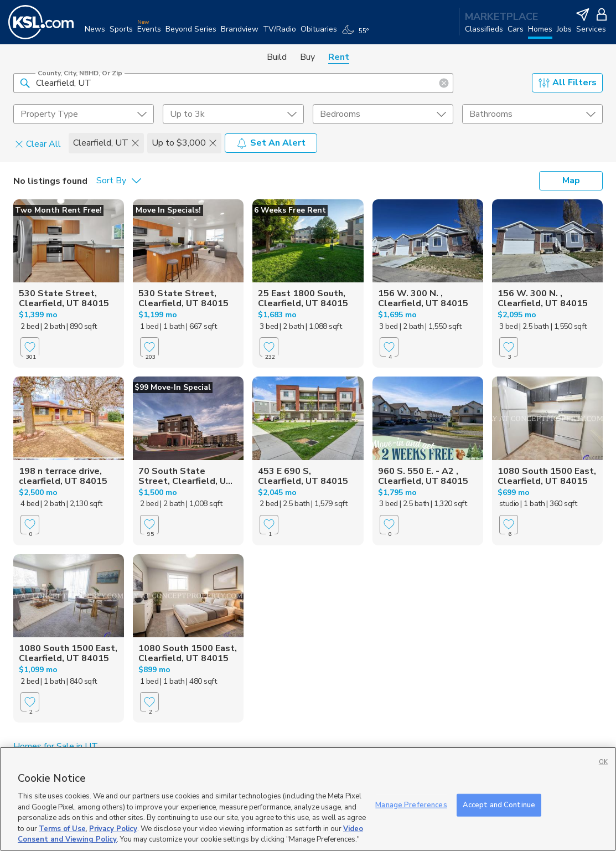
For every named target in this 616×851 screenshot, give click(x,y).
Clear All (38, 143)
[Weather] (357, 34)
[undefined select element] (84, 114)
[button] (25, 82)
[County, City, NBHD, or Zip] (233, 83)
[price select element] (233, 114)
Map (571, 180)
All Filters (568, 82)
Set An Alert (271, 143)
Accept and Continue (499, 804)
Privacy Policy (113, 829)
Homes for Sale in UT (56, 746)
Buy (307, 57)
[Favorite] (30, 347)
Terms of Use (62, 829)
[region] (308, 799)
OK (603, 762)
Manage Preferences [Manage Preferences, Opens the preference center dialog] (411, 804)
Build (277, 57)
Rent (339, 57)
